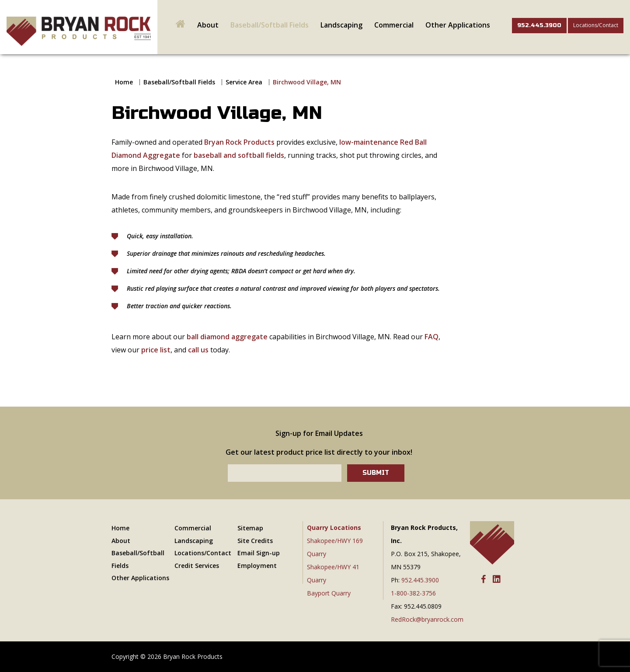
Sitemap (250, 528)
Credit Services (197, 566)
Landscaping (341, 25)
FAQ (432, 337)
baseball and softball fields (239, 155)
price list (156, 350)
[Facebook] (483, 580)
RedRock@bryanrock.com (427, 619)
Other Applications (458, 25)
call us (198, 350)
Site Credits (255, 541)
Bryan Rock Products (239, 142)
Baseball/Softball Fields (270, 25)
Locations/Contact (596, 25)
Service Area (244, 82)
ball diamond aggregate (227, 337)
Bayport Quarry (329, 593)
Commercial (394, 25)
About (208, 25)
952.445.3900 (539, 25)
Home (124, 82)
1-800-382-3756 (413, 593)
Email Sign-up (259, 553)
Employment (257, 566)
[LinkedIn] (497, 580)
